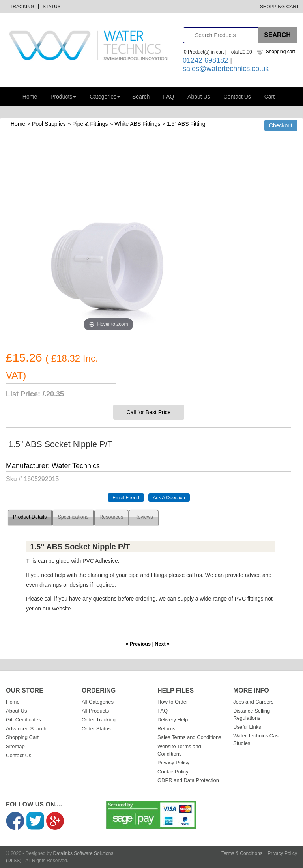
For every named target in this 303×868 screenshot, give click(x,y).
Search (141, 97)
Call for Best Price (149, 412)
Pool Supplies (49, 124)
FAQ (168, 97)
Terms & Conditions (242, 853)
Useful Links (247, 727)
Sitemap (15, 746)
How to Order (173, 702)
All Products (95, 711)
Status (52, 7)
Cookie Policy (173, 772)
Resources (111, 517)
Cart (269, 97)
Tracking (22, 7)
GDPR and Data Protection (188, 780)
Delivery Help (173, 720)
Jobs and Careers (253, 702)
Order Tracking (99, 720)
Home (30, 97)
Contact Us (237, 97)
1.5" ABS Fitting (186, 124)
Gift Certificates (23, 720)
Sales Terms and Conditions (189, 737)
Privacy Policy (173, 763)
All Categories (98, 702)
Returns (166, 729)
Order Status (96, 729)
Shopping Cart (280, 7)
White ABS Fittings (137, 124)
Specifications (73, 517)
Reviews (144, 517)
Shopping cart (281, 52)
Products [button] (63, 97)
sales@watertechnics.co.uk (226, 69)
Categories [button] (105, 97)
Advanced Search (26, 729)
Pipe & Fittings (90, 124)
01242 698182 (205, 60)
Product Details (30, 517)
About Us (199, 97)
